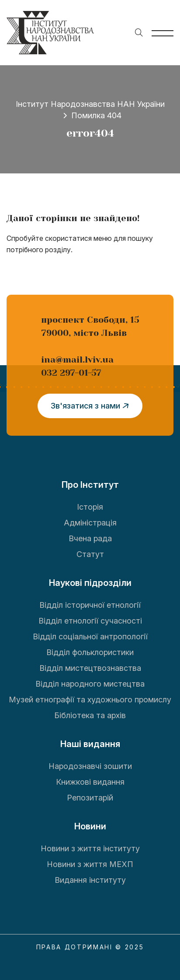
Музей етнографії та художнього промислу (90, 700)
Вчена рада (90, 538)
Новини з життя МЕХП (90, 864)
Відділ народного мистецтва (90, 684)
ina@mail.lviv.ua (77, 360)
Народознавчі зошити (90, 766)
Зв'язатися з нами (91, 406)
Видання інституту (90, 880)
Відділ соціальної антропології (90, 636)
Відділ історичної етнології (90, 605)
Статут (90, 554)
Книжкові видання (90, 782)
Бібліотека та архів (90, 715)
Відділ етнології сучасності (90, 621)
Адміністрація (90, 523)
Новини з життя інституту (90, 848)
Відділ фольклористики (90, 652)
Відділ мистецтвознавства (90, 668)
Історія (90, 507)
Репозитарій (90, 798)
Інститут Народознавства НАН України (90, 104)
